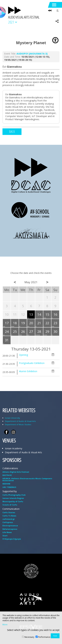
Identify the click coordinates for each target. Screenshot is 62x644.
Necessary (29, 637)
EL (58, 11)
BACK (12, 132)
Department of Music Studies (18, 424)
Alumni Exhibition (28, 371)
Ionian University (12, 418)
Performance (44, 637)
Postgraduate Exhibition (32, 363)
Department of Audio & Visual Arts (20, 421)
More (5, 625)
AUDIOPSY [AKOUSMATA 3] (32, 54)
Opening (23, 355)
